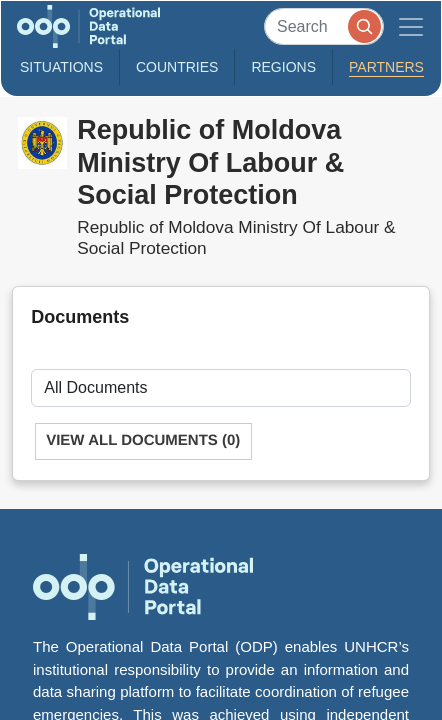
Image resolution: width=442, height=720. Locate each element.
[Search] (324, 26)
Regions (283, 67)
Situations (61, 67)
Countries (177, 67)
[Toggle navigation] (411, 26)
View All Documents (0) (143, 440)
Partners (386, 67)
